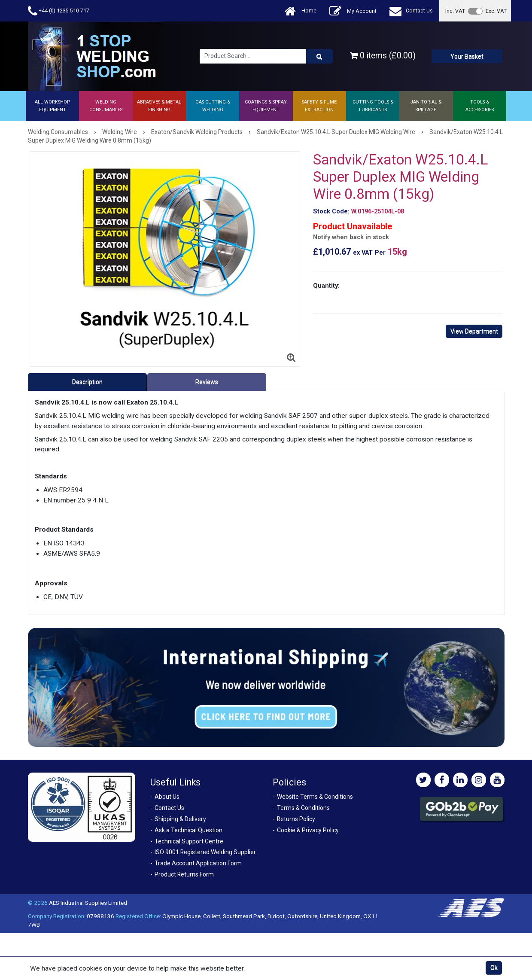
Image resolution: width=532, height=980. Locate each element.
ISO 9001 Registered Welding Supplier (205, 852)
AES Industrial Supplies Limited (88, 903)
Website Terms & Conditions (315, 797)
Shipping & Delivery (180, 819)
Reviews (207, 382)
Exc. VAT (496, 11)
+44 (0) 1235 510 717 (59, 11)
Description (87, 382)
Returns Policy (296, 819)
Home (301, 11)
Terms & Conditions (303, 808)
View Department (474, 331)
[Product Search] (319, 56)
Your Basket (467, 56)
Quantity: (326, 286)
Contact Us (411, 11)
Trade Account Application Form (198, 863)
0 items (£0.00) (383, 56)
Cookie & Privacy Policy (308, 830)
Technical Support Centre (189, 841)
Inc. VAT (455, 11)
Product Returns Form (184, 874)
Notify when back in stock (351, 237)
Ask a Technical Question (188, 830)
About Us (167, 797)
